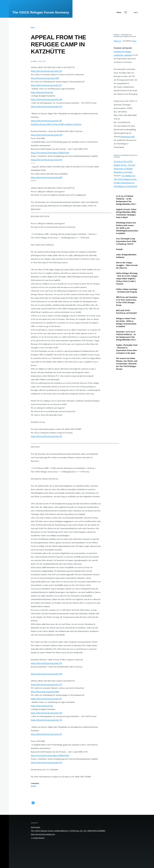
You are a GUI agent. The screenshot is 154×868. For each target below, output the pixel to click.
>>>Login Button (38, 838)
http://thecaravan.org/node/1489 (45, 78)
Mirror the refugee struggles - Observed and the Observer (127, 265)
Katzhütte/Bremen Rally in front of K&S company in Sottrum (56, 124)
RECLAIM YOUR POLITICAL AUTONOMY (126, 312)
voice (35, 61)
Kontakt (119, 249)
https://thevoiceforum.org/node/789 (46, 99)
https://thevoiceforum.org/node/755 (46, 71)
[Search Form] (126, 12)
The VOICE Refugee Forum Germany (41, 12)
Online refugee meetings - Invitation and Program (127, 290)
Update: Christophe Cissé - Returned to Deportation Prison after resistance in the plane (127, 349)
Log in (136, 12)
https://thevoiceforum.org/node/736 (46, 106)
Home (33, 28)
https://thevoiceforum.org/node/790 (47, 135)
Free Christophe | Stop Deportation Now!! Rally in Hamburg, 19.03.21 (126, 241)
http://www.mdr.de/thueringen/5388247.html (50, 153)
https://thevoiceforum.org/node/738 (46, 160)
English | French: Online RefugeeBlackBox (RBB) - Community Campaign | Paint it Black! (127, 213)
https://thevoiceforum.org (42, 92)
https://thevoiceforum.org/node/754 (46, 436)
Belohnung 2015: (128, 137)
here (134, 41)
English (33, 786)
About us (117, 41)
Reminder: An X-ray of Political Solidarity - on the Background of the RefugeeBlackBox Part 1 (126, 336)
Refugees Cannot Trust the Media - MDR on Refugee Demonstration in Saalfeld (126, 322)
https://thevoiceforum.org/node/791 (46, 663)
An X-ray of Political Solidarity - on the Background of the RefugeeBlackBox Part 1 (126, 200)
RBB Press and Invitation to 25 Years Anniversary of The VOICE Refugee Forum (127, 301)
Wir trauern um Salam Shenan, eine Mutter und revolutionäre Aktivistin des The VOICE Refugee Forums (127, 364)
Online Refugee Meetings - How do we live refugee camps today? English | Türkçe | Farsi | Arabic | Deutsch (127, 279)
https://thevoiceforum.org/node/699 (47, 177)
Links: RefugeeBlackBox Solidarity (126, 256)
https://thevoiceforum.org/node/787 (46, 121)
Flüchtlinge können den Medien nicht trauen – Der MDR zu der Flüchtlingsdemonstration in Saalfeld (127, 228)
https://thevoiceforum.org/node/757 (46, 85)
